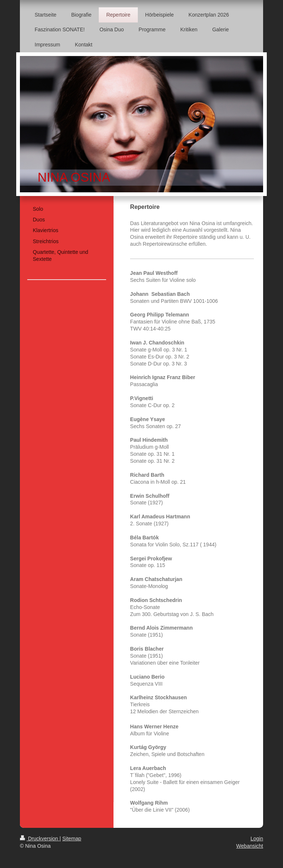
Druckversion (40, 839)
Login (257, 839)
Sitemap (72, 839)
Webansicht (250, 846)
